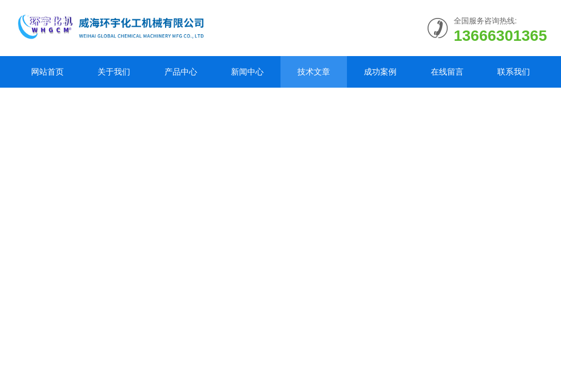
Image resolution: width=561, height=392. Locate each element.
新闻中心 (247, 72)
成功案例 (380, 72)
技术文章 (314, 72)
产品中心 (181, 72)
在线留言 (447, 72)
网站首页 (47, 72)
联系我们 (514, 72)
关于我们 (114, 72)
